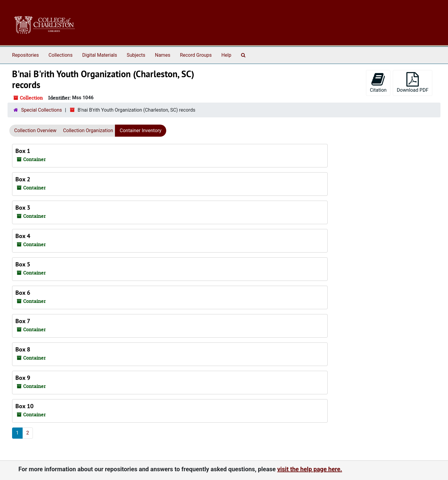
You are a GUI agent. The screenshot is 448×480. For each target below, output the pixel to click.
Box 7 (23, 321)
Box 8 (23, 349)
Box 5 (23, 264)
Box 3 (23, 208)
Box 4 (23, 236)
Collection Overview (35, 130)
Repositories (25, 55)
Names (163, 55)
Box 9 (23, 378)
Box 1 (23, 151)
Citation (378, 83)
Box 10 (24, 406)
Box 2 (23, 179)
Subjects (136, 55)
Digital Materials (100, 55)
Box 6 (23, 293)
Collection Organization (88, 130)
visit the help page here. (310, 469)
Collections (61, 55)
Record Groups (196, 55)
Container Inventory (141, 130)
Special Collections (41, 110)
